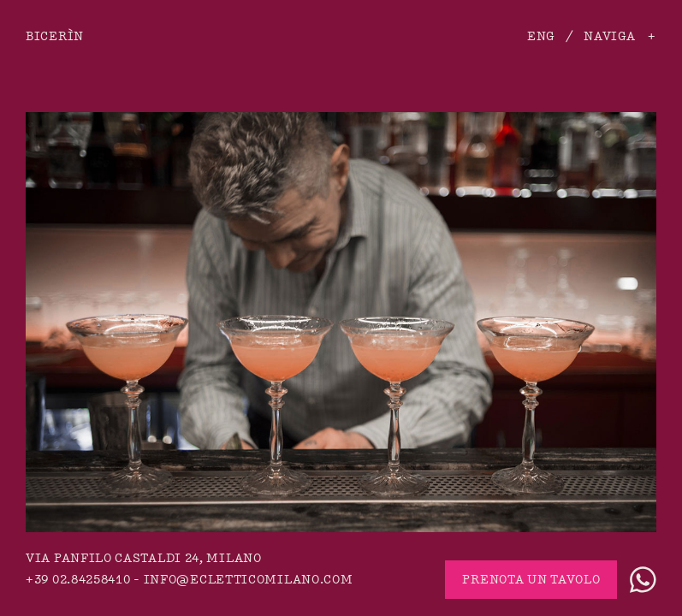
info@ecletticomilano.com (249, 580)
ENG (541, 36)
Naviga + (620, 36)
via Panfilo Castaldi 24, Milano (144, 558)
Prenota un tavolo (531, 580)
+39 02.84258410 (78, 580)
